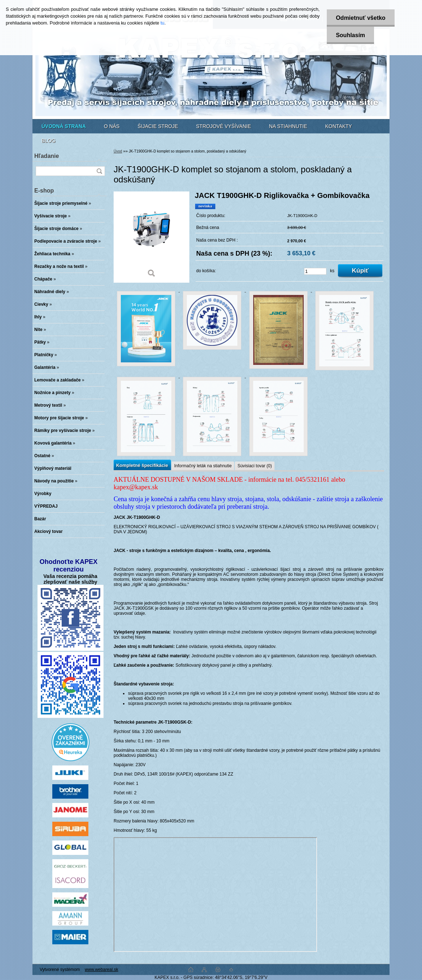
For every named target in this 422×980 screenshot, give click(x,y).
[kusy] (315, 271)
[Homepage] (64, 126)
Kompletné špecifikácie (142, 465)
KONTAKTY (339, 126)
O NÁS (112, 126)
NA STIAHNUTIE (288, 126)
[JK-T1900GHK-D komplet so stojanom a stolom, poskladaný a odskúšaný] (151, 237)
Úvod (118, 151)
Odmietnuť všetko (361, 18)
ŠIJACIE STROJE (158, 126)
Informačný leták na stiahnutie (203, 466)
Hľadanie (47, 156)
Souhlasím (350, 35)
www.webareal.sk (102, 970)
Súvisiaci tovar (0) (254, 466)
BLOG (49, 141)
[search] (99, 171)
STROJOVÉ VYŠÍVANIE (224, 126)
